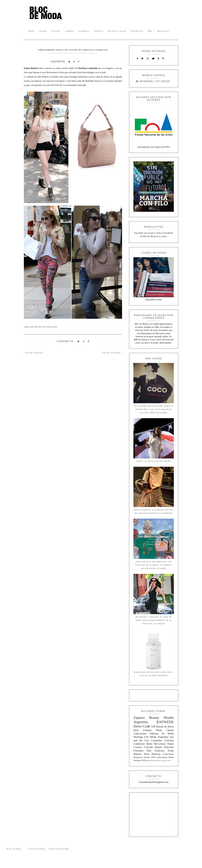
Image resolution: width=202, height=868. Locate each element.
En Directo (137, 31)
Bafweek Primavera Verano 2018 (158, 761)
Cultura (56, 31)
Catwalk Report (153, 747)
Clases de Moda (36, 849)
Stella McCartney (156, 744)
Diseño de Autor (165, 727)
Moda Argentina (159, 737)
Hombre (70, 31)
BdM (151, 31)
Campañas (156, 740)
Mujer (43, 31)
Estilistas (160, 751)
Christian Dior (142, 751)
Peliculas (169, 747)
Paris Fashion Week (148, 730)
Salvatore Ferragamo (55, 81)
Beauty (154, 718)
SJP (153, 727)
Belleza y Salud (117, 31)
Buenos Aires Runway (147, 754)
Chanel (170, 730)
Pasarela (84, 31)
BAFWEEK (165, 722)
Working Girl (141, 737)
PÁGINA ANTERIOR (33, 353)
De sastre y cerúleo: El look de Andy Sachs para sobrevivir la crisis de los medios (154, 620)
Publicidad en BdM (59, 849)
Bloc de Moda (14, 849)
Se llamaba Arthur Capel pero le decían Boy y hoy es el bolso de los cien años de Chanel (154, 409)
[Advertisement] (154, 814)
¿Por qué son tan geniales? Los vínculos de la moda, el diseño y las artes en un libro (154, 565)
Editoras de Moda (162, 734)
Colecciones (140, 734)
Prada (171, 751)
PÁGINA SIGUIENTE (112, 353)
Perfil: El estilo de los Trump (154, 461)
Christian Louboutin (52, 327)
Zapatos (99, 31)
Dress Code (142, 726)
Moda (32, 31)
